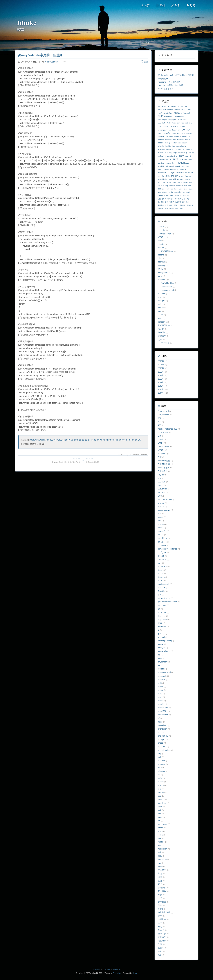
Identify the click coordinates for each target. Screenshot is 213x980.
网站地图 (96, 969)
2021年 (161, 375)
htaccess (161, 153)
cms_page (189, 133)
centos (186, 129)
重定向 (172, 208)
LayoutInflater (168, 113)
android (174, 126)
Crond (190, 110)
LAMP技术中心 (164, 234)
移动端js (162, 332)
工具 (163, 230)
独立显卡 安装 (180, 202)
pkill (175, 179)
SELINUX (162, 123)
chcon (160, 133)
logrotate (161, 163)
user (159, 192)
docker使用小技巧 (166, 89)
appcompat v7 (163, 130)
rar (170, 182)
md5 (167, 166)
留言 (145, 62)
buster (174, 130)
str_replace (174, 189)
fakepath (161, 146)
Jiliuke (27, 23)
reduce (179, 182)
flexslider (168, 146)
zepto (172, 195)
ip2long (191, 153)
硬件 (187, 202)
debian (188, 140)
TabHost (184, 123)
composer (161, 137)
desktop (168, 143)
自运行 (176, 205)
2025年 (161, 361)
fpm (174, 146)
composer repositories (173, 137)
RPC (184, 120)
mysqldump (174, 169)
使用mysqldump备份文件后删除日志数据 (176, 75)
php (159, 176)
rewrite (185, 182)
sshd (164, 189)
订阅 (191, 5)
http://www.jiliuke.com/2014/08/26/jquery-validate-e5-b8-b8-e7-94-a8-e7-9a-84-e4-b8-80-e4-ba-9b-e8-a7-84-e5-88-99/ (86, 440)
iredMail (161, 262)
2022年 (161, 372)
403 (183, 106)
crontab (161, 140)
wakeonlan (178, 192)
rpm (190, 182)
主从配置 (178, 195)
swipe (181, 189)
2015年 (161, 389)
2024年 (161, 365)
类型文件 (161, 205)
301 (179, 106)
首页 (145, 5)
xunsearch (161, 195)
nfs (168, 173)
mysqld (166, 169)
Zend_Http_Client (164, 126)
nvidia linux (180, 173)
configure (186, 137)
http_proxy (169, 153)
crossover (168, 140)
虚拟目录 (183, 205)
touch (191, 189)
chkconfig (166, 133)
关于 (176, 5)
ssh (159, 189)
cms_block (181, 133)
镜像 (177, 208)
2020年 (161, 379)
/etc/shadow (172, 106)
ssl (168, 189)
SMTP (169, 123)
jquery (144, 455)
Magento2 (187, 113)
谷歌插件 (190, 205)
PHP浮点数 (172, 120)
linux (175, 159)
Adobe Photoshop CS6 (165, 110)
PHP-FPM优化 (169, 117)
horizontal (188, 149)
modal (171, 166)
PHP (160, 116)
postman (180, 179)
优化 (188, 195)
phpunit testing (163, 179)
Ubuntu (161, 244)
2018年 (161, 386)
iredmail (161, 156)
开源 (184, 199)
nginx (173, 172)
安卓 (164, 199)
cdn (179, 130)
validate (122, 455)
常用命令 (171, 199)
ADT (187, 106)
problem (187, 179)
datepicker (180, 140)
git (183, 149)
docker (174, 143)
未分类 (161, 329)
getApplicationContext (165, 149)
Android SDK (179, 110)
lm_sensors (183, 160)
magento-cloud (170, 163)
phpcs (181, 176)
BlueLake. (117, 973)
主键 (184, 195)
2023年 (161, 368)
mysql (160, 169)
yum (167, 195)
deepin (161, 143)
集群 (181, 208)
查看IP (172, 202)
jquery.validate (52, 62)
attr (170, 130)
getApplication (181, 146)
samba (161, 186)
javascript (162, 265)
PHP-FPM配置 (180, 117)
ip (187, 153)
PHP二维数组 (162, 120)
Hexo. (135, 973)
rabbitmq (165, 182)
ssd (190, 186)
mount (177, 166)
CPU (186, 110)
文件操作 (165, 343)
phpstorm (188, 176)
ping (171, 179)
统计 (167, 205)
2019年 (161, 382)
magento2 (183, 163)
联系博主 (117, 969)
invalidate (181, 153)
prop (159, 182)
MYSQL (178, 113)
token (186, 189)
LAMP (160, 113)
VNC (190, 123)
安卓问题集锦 (167, 251)
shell (186, 186)
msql (183, 166)
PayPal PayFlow (168, 283)
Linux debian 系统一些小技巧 (170, 85)
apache (182, 126)
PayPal (179, 120)
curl (174, 140)
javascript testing (171, 156)
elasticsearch (182, 143)
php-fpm (174, 176)
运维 (160, 340)
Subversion (176, 123)
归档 (160, 5)
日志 (167, 202)
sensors (172, 186)
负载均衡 (161, 208)
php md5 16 (166, 176)
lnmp (190, 160)
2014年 (161, 393)
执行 (188, 199)
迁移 (167, 208)
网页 (171, 205)
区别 (159, 199)
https (175, 153)
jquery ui (188, 156)
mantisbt (161, 166)
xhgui (188, 192)
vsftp (171, 192)
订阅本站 (106, 969)
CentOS (161, 227)
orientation (189, 173)
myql (187, 166)
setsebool (179, 186)
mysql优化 (183, 169)
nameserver (162, 173)
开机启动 (178, 199)
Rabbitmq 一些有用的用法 (169, 82)
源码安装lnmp (164, 79)
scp (167, 186)
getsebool (177, 149)
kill (170, 160)
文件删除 (161, 202)
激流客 (21, 29)
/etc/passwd (162, 106)
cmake (174, 133)
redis (174, 182)
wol (184, 192)
